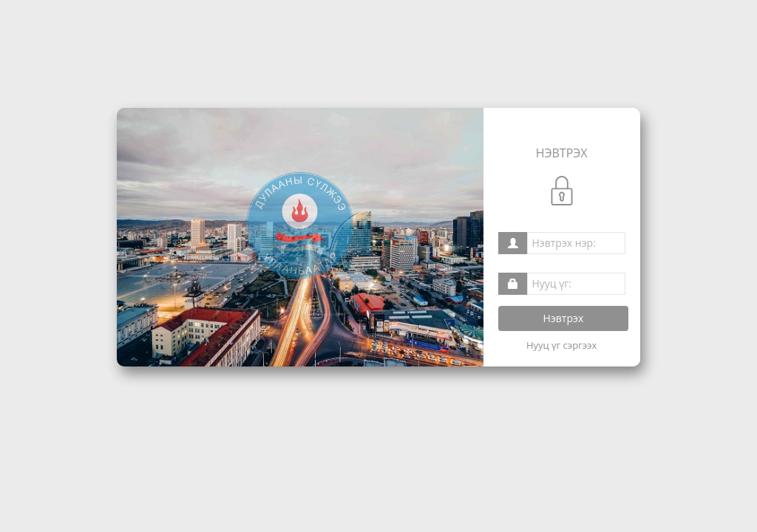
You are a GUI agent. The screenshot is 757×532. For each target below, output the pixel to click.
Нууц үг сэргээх (561, 345)
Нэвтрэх (564, 318)
